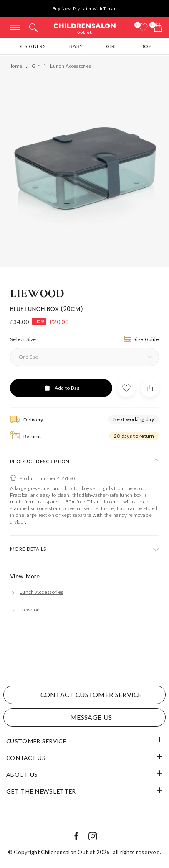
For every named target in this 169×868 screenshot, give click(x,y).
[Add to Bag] (61, 388)
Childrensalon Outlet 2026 (76, 852)
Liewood (37, 294)
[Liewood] (25, 610)
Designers (32, 46)
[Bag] (158, 27)
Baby (76, 46)
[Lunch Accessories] (37, 592)
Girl (111, 46)
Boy (146, 46)
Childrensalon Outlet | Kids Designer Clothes (85, 28)
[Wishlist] (143, 27)
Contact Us (26, 758)
